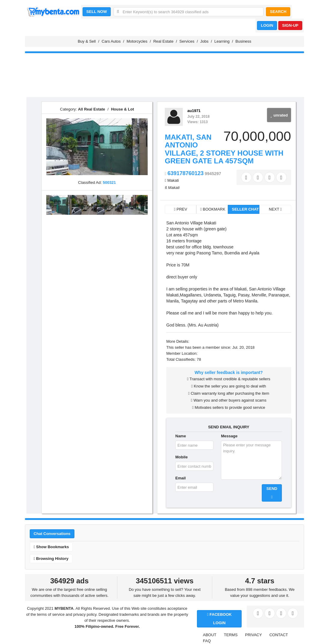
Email (181, 478)
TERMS (231, 635)
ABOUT (210, 635)
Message (229, 436)
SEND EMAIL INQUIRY (229, 427)
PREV (181, 209)
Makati (173, 180)
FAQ (207, 641)
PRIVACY (253, 635)
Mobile (181, 457)
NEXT (275, 209)
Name (181, 436)
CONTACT (279, 635)
